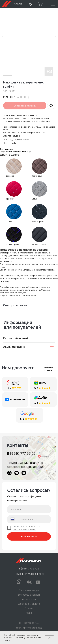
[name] (29, 509)
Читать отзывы (48, 369)
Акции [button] (29, 613)
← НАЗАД (16, 4)
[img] (29, 458)
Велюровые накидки (29, 595)
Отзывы (29, 608)
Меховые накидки (29, 590)
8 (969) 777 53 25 (21, 453)
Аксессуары (29, 599)
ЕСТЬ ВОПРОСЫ (29, 536)
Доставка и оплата (29, 604)
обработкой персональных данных (27, 528)
